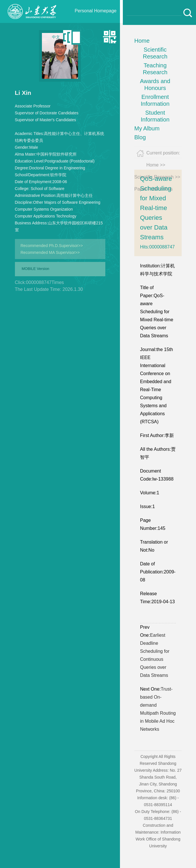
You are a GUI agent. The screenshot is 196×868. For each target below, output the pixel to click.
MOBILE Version (36, 269)
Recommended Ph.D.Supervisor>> (52, 246)
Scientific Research (155, 53)
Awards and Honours (155, 85)
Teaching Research (155, 69)
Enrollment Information (155, 100)
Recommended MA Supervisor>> (50, 252)
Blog (140, 137)
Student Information (155, 116)
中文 (56, 37)
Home (142, 41)
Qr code (95, 37)
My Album (147, 128)
